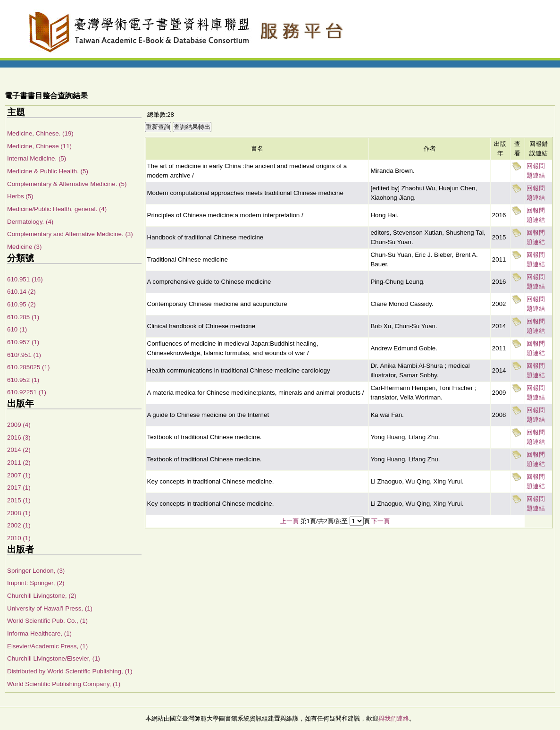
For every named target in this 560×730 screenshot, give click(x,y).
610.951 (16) (25, 279)
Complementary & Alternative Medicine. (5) (67, 184)
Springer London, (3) (36, 571)
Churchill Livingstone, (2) (42, 596)
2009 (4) (19, 425)
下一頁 (380, 521)
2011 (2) (19, 463)
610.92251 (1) (27, 392)
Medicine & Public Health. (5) (48, 171)
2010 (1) (19, 538)
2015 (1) (19, 500)
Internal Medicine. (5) (37, 158)
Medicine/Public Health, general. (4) (57, 209)
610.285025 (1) (28, 367)
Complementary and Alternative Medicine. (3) (70, 234)
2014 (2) (19, 450)
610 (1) (17, 329)
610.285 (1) (23, 317)
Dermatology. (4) (30, 222)
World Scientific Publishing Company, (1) (64, 684)
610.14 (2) (21, 292)
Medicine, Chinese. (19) (40, 133)
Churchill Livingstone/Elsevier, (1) (54, 658)
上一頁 (289, 521)
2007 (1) (19, 475)
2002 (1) (19, 525)
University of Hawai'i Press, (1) (50, 608)
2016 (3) (19, 437)
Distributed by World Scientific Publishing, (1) (70, 671)
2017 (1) (19, 488)
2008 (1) (19, 513)
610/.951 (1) (24, 355)
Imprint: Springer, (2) (36, 583)
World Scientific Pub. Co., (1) (47, 621)
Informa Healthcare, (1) (39, 633)
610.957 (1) (23, 342)
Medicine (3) (24, 247)
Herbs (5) (20, 196)
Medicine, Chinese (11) (39, 146)
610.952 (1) (23, 380)
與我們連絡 (394, 718)
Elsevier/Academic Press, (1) (47, 646)
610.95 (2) (21, 304)
